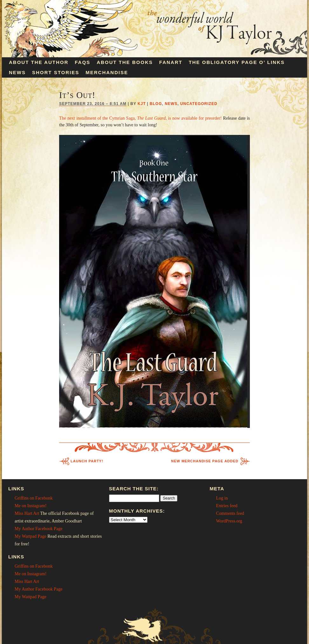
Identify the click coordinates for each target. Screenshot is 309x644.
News (17, 72)
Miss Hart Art (27, 513)
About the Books (125, 62)
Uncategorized (199, 104)
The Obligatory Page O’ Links (237, 62)
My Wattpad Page (31, 536)
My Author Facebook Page (38, 529)
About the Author (39, 62)
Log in (222, 498)
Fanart (171, 62)
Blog (156, 104)
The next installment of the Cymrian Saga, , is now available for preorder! (140, 118)
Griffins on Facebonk (34, 498)
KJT (142, 104)
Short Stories (56, 72)
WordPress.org (229, 521)
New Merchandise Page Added (205, 461)
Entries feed (227, 506)
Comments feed (230, 513)
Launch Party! (87, 461)
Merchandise (107, 72)
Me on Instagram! (31, 506)
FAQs (82, 62)
